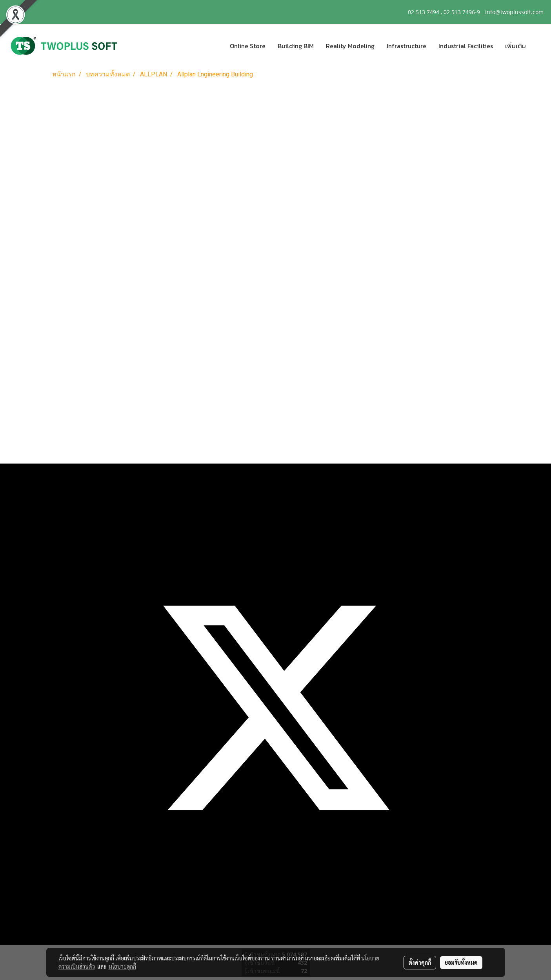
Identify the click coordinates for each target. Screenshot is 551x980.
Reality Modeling (350, 46)
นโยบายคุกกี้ (122, 966)
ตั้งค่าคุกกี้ (420, 962)
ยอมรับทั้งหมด (461, 962)
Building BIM (296, 46)
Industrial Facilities (466, 46)
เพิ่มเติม (516, 46)
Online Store (248, 46)
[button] (539, 46)
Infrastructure (406, 46)
